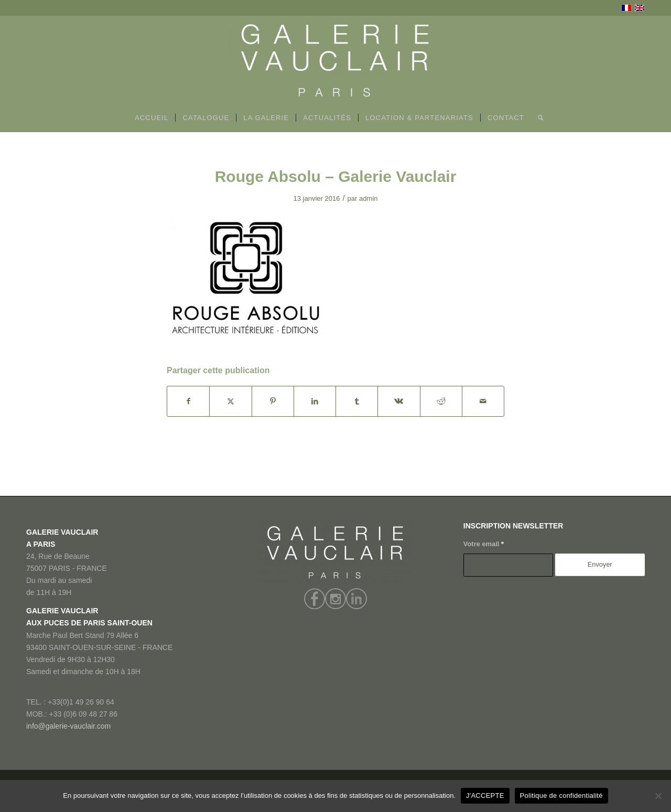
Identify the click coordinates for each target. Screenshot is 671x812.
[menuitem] (152, 118)
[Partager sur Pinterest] (273, 401)
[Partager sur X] (230, 401)
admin (369, 198)
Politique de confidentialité (561, 795)
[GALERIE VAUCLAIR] (335, 60)
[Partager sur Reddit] (441, 401)
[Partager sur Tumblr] (357, 401)
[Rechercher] (537, 118)
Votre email (484, 544)
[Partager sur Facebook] (188, 401)
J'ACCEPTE (485, 795)
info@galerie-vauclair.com (68, 726)
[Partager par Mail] (483, 401)
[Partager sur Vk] (399, 401)
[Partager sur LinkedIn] (315, 401)
